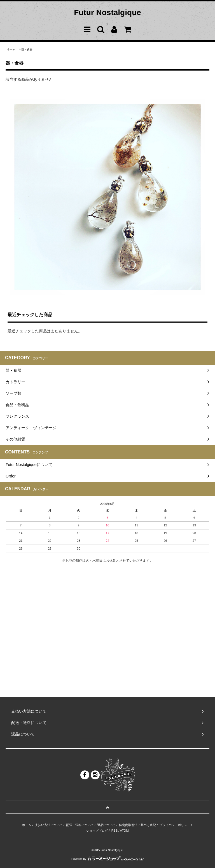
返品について (106, 825)
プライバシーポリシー (175, 825)
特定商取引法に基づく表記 (137, 825)
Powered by (107, 859)
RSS (115, 831)
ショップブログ (97, 831)
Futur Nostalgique (107, 12)
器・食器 (27, 49)
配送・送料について (80, 825)
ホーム (11, 49)
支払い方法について (49, 825)
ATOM (124, 831)
